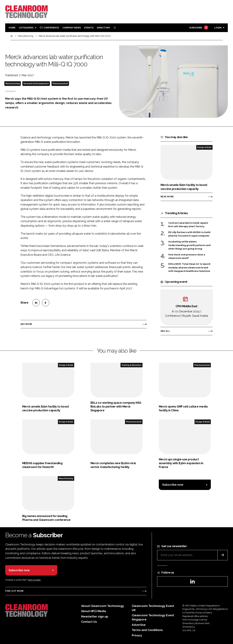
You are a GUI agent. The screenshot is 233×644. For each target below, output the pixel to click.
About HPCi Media (94, 611)
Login (218, 28)
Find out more (14, 591)
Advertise (139, 625)
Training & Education (131, 365)
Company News (72, 28)
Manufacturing (13, 84)
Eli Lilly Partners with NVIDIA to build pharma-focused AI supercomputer (189, 234)
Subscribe (198, 28)
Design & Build (204, 147)
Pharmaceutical (60, 84)
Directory (103, 28)
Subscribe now (173, 485)
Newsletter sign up (95, 617)
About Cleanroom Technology (103, 606)
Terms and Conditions (147, 630)
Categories (26, 28)
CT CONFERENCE (49, 28)
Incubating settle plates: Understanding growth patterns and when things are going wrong (189, 245)
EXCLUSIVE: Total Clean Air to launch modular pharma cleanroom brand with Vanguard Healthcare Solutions (189, 268)
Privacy (137, 635)
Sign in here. (34, 580)
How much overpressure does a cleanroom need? (187, 257)
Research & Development (36, 84)
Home (12, 28)
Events (89, 28)
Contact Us (89, 622)
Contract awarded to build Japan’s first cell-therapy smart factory (188, 225)
